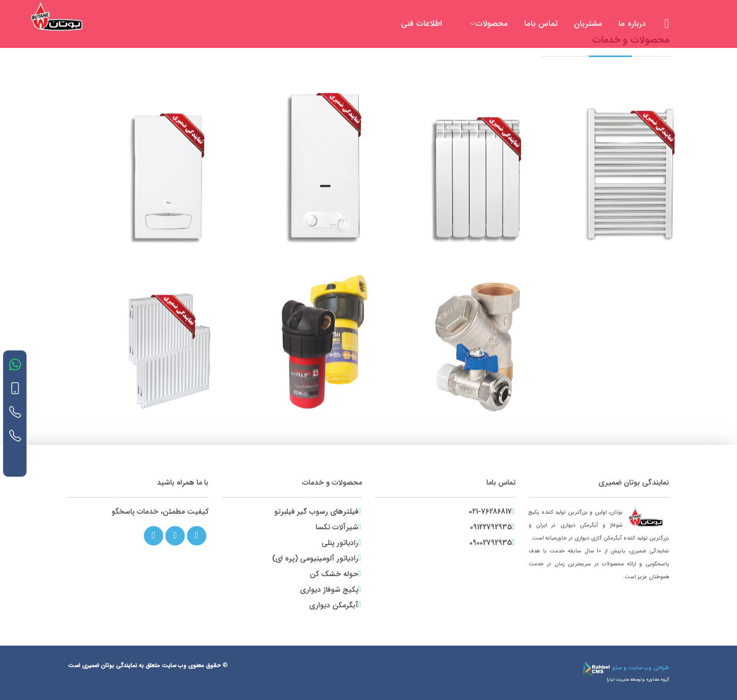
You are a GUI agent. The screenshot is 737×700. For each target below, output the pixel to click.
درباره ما (632, 24)
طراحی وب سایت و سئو (626, 668)
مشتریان (588, 24)
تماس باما (541, 24)
